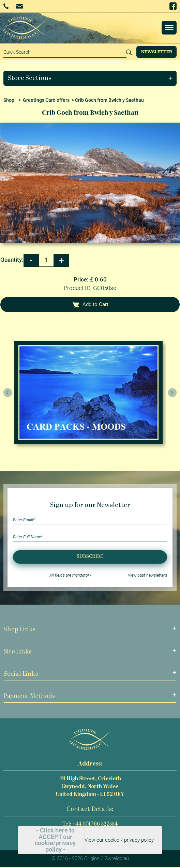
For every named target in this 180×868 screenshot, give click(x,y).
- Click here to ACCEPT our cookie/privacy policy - (55, 840)
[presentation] (8, 392)
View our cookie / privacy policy (119, 840)
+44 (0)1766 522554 (6, 6)
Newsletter (157, 52)
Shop (9, 100)
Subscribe (90, 557)
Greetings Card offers (46, 100)
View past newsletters (147, 575)
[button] (90, 78)
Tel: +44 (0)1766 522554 (90, 824)
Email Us (19, 6)
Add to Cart (90, 304)
